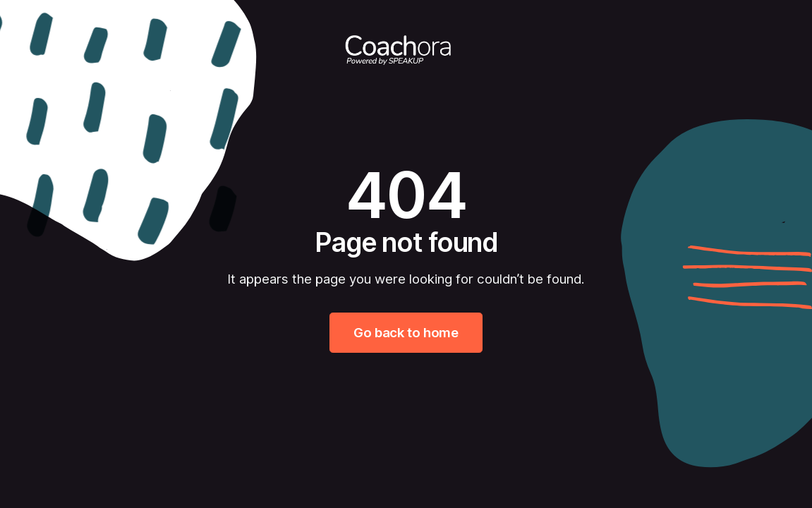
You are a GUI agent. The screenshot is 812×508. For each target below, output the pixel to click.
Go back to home (406, 332)
